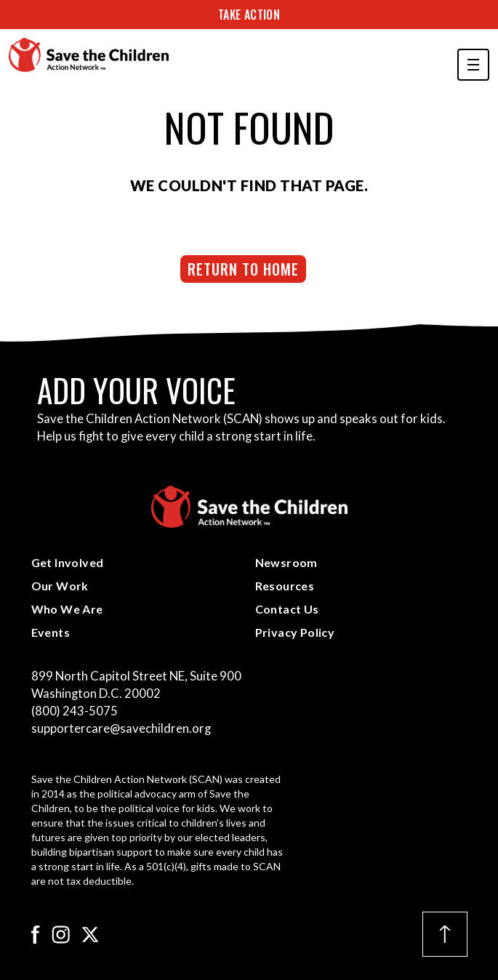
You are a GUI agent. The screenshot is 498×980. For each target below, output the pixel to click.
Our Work (60, 586)
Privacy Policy (295, 632)
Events (51, 632)
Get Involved (68, 562)
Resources (285, 586)
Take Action (249, 15)
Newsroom (286, 562)
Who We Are (67, 609)
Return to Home (243, 269)
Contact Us (287, 609)
